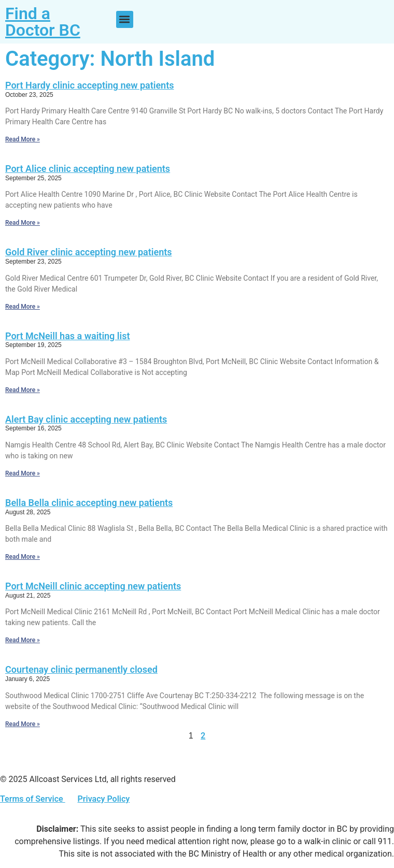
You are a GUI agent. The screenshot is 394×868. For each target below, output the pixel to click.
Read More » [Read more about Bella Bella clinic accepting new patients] (23, 557)
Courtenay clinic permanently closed (81, 669)
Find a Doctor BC (43, 22)
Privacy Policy (103, 799)
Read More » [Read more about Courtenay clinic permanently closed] (23, 724)
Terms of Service (33, 799)
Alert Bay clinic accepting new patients (86, 419)
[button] (125, 19)
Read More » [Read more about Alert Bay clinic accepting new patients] (23, 473)
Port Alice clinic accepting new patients (88, 169)
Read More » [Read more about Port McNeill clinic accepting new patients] (23, 640)
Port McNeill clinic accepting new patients (93, 586)
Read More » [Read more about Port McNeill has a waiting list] (23, 390)
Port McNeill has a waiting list (67, 336)
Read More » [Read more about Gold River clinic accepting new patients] (23, 307)
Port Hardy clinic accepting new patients (89, 85)
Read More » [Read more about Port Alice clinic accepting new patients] (23, 223)
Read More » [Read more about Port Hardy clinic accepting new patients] (23, 139)
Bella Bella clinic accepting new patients (89, 503)
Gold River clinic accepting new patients (89, 252)
